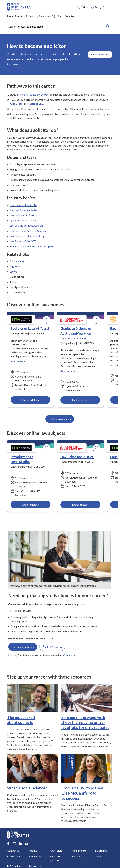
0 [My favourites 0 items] (94, 7)
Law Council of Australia (23, 205)
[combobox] (60, 26)
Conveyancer (17, 261)
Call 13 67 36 (52, 647)
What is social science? (27, 788)
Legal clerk (16, 266)
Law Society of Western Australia (28, 231)
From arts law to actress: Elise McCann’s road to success (83, 793)
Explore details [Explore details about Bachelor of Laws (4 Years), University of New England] (30, 400)
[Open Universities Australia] (19, 9)
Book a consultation (23, 647)
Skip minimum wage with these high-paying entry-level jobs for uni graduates (85, 722)
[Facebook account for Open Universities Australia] (8, 844)
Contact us (69, 655)
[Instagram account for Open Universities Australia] (14, 844)
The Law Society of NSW (23, 210)
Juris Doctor (17, 104)
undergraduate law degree (34, 95)
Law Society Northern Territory (27, 236)
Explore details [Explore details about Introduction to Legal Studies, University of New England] (30, 504)
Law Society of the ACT (23, 241)
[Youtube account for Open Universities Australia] (27, 844)
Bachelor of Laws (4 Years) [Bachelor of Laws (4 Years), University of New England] (30, 328)
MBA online (14, 866)
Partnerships (100, 851)
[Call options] (83, 7)
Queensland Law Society (23, 220)
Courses (97, 856)
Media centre (79, 851)
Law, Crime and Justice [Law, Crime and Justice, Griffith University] (77, 457)
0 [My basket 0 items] (101, 7)
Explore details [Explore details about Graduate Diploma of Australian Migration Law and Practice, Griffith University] (80, 400)
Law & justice (54, 16)
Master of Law (35, 104)
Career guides (36, 16)
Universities (14, 856)
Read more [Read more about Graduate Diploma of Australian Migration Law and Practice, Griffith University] (68, 371)
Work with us (79, 856)
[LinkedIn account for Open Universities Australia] (21, 844)
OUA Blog (56, 851)
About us (34, 851)
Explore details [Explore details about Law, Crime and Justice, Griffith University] (80, 504)
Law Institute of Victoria (23, 215)
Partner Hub (36, 866)
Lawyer (14, 272)
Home (11, 16)
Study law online (100, 54)
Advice (21, 16)
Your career (35, 856)
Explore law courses (60, 419)
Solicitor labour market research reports (32, 246)
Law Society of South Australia (26, 226)
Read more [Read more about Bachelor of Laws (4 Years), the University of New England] (18, 361)
